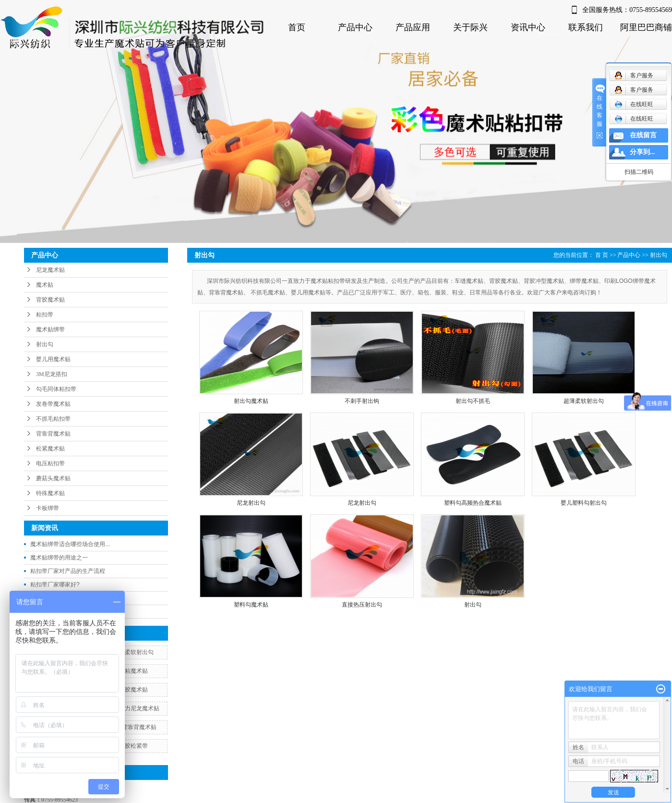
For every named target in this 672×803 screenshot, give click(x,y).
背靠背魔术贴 (53, 434)
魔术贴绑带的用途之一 (59, 558)
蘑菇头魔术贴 (53, 478)
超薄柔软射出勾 (133, 652)
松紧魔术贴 (50, 449)
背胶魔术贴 (50, 300)
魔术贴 (45, 285)
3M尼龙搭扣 (52, 374)
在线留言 (643, 135)
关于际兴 (470, 27)
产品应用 (413, 27)
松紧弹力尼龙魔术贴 (133, 708)
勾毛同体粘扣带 (56, 389)
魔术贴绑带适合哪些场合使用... (70, 544)
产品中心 (355, 27)
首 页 (602, 255)
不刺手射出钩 (362, 401)
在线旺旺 (634, 104)
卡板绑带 (48, 508)
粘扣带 (45, 315)
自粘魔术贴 (133, 671)
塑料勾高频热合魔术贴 (473, 503)
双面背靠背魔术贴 (133, 727)
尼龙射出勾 (251, 503)
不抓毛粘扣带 (53, 419)
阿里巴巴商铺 (646, 27)
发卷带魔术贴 (53, 404)
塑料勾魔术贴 (251, 605)
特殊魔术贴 (50, 493)
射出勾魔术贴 (251, 401)
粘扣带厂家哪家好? (55, 584)
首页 (297, 27)
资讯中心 (528, 27)
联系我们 (586, 27)
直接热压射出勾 (362, 605)
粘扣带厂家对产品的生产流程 (68, 571)
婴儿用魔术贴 (53, 359)
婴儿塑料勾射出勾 (584, 503)
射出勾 (45, 344)
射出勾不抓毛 (473, 401)
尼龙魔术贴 (50, 270)
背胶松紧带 (133, 746)
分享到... (642, 152)
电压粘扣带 (50, 463)
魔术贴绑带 (50, 329)
